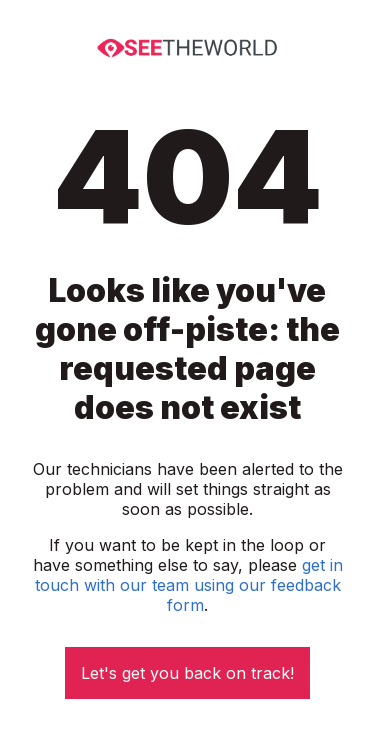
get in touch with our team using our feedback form (189, 585)
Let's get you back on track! (187, 673)
